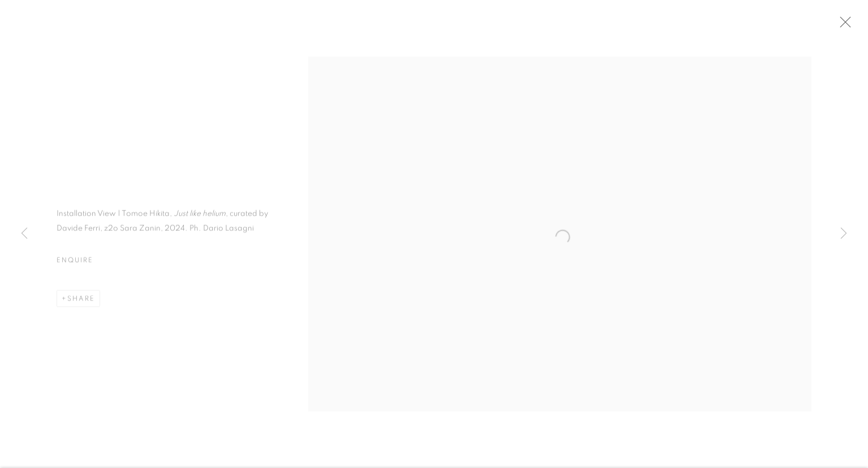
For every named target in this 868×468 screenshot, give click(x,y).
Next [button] (844, 234)
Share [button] (81, 300)
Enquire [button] (75, 262)
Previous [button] (24, 234)
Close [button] (845, 25)
